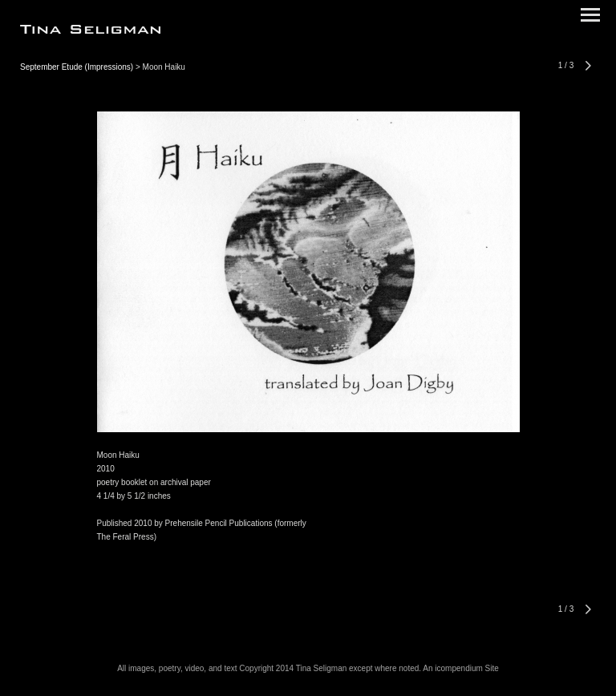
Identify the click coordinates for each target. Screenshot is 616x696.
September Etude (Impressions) (77, 67)
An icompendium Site (461, 668)
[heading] (90, 30)
